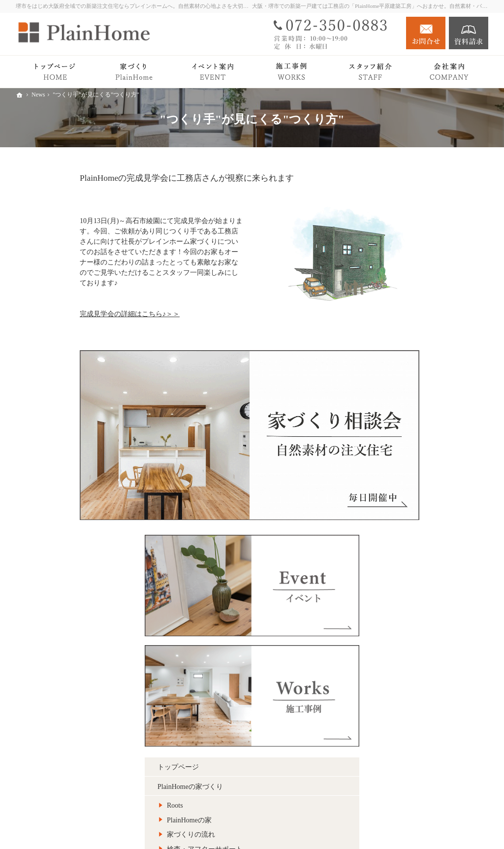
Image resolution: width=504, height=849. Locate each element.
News (391, 558)
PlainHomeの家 (415, 354)
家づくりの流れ (416, 368)
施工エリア (409, 626)
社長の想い (409, 597)
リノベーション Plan (414, 500)
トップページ (404, 301)
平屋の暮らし (404, 421)
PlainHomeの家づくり (416, 320)
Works (392, 441)
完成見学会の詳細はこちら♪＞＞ (66, 314)
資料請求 (469, 33)
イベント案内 (404, 519)
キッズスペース (416, 640)
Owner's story (402, 460)
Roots (400, 339)
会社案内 (397, 578)
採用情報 (397, 660)
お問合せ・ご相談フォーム (429, 788)
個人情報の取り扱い (414, 679)
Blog (390, 539)
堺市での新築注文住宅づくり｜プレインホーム (373, 826)
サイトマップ (404, 699)
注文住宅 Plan (404, 480)
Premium (395, 402)
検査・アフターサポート (430, 383)
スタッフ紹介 (413, 611)
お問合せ (426, 33)
